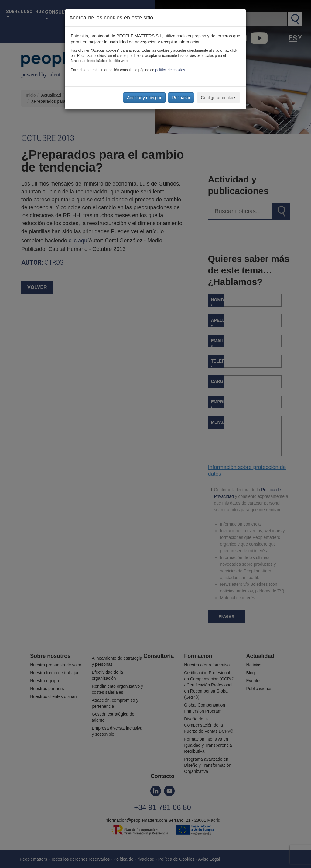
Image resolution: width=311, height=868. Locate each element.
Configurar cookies (219, 98)
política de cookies (170, 70)
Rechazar (181, 98)
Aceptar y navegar (144, 98)
